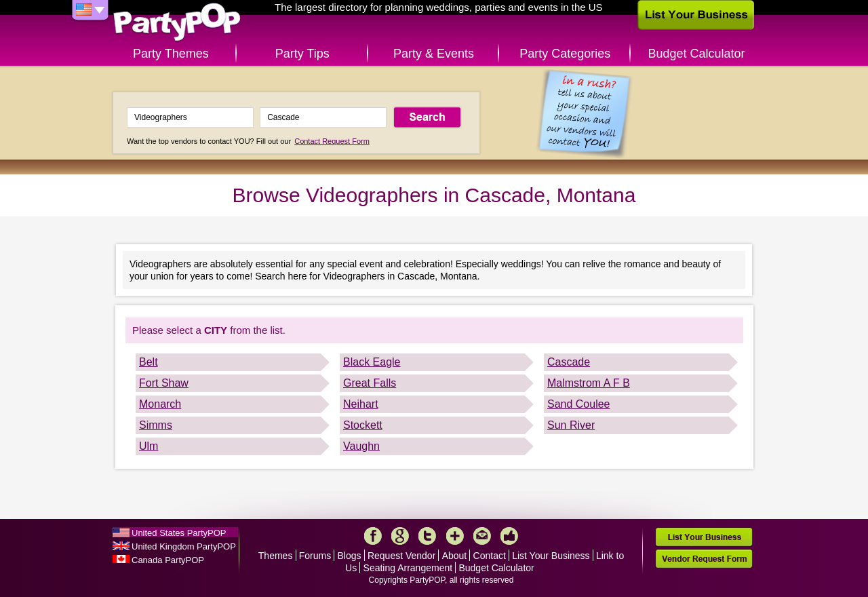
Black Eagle (372, 362)
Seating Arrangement (408, 568)
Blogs (350, 556)
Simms (156, 425)
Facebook (373, 536)
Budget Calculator (697, 54)
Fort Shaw (164, 383)
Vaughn (361, 446)
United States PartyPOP (179, 533)
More (455, 536)
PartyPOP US (177, 23)
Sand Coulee (579, 404)
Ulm (149, 446)
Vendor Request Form (704, 559)
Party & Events (434, 54)
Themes (276, 556)
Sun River (571, 425)
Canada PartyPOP (168, 560)
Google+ (400, 536)
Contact (490, 556)
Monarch (160, 404)
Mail (482, 536)
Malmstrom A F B (589, 383)
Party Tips (302, 54)
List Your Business (551, 556)
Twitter (427, 536)
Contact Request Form (332, 141)
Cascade (569, 362)
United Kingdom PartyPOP (184, 546)
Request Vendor (401, 556)
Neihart (361, 404)
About (455, 556)
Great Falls (370, 383)
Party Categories (565, 54)
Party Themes (171, 54)
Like (509, 536)
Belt (149, 362)
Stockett (363, 425)
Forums (315, 556)
